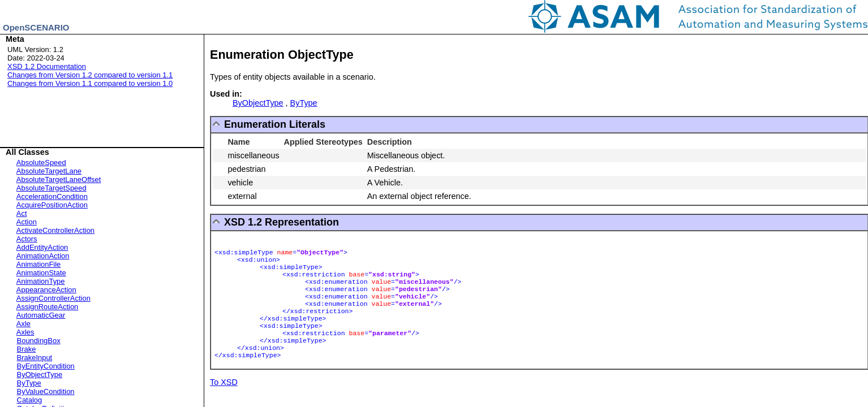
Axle (23, 324)
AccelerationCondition (52, 196)
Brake (27, 349)
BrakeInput (35, 358)
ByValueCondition (46, 391)
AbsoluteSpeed (41, 163)
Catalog (30, 400)
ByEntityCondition (46, 366)
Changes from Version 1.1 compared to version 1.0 (90, 83)
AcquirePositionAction (52, 205)
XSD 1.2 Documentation (47, 66)
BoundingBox (39, 341)
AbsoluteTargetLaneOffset (59, 179)
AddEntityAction (42, 247)
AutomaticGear (41, 315)
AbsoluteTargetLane (49, 171)
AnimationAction (43, 256)
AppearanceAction (46, 290)
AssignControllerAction (53, 298)
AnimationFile (38, 264)
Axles (25, 332)
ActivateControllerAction (55, 230)
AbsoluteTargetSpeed (51, 188)
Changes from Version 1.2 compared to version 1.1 (90, 75)
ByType (29, 383)
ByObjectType (40, 374)
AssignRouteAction (47, 307)
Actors (27, 239)
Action (27, 222)
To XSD (224, 382)
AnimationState (41, 273)
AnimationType (41, 281)
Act (22, 213)
